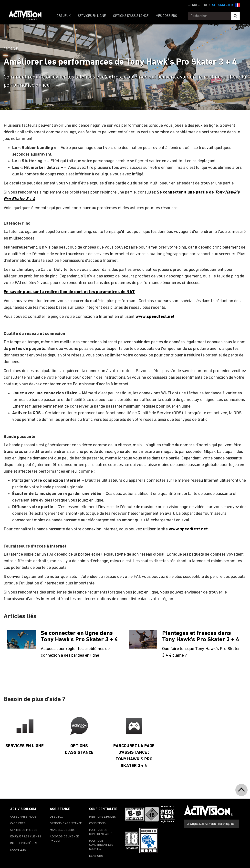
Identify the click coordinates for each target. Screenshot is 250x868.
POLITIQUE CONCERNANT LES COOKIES (101, 845)
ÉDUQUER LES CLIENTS (26, 837)
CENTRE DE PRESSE (24, 830)
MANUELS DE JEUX (62, 830)
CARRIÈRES (18, 823)
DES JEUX (64, 16)
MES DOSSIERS (166, 16)
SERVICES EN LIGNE (92, 16)
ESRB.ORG (96, 856)
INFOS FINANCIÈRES (24, 843)
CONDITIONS (97, 823)
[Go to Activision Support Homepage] (28, 16)
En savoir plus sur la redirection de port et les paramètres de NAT (69, 292)
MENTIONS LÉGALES (103, 817)
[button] (238, 5)
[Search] (235, 16)
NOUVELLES (18, 850)
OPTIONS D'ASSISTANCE (131, 16)
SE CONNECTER (223, 5)
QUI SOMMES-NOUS (23, 817)
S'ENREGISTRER (199, 5)
